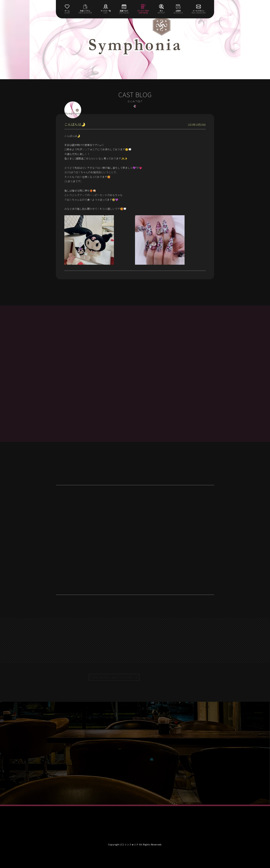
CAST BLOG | (112, 677)
